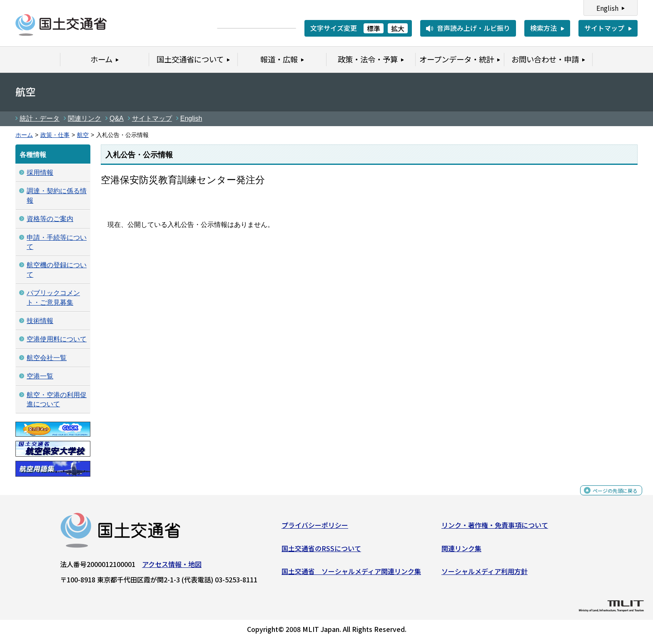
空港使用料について (57, 339)
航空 (83, 135)
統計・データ (40, 118)
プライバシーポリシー (315, 528)
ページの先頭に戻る (608, 498)
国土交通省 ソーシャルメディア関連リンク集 (351, 574)
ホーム (24, 135)
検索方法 (543, 28)
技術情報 (40, 321)
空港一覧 (40, 376)
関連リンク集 (461, 552)
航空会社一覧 (47, 358)
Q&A (117, 118)
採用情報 (40, 173)
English (607, 8)
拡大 (398, 28)
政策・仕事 (55, 135)
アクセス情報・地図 (172, 567)
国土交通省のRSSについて (321, 552)
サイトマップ (604, 28)
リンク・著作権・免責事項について (495, 528)
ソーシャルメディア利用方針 (485, 574)
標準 (374, 28)
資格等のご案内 (50, 219)
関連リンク (85, 118)
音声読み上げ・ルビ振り (474, 28)
